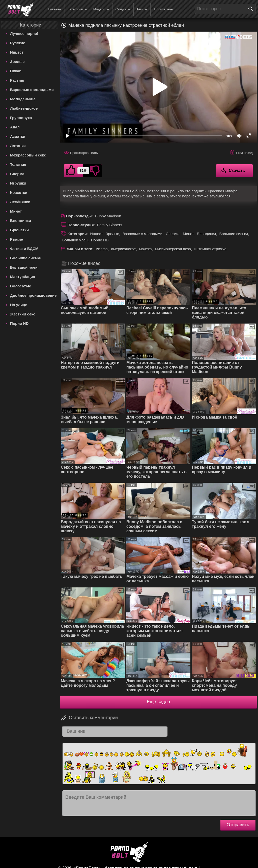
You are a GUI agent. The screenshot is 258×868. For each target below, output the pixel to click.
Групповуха (21, 118)
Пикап (16, 71)
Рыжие (17, 239)
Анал (15, 127)
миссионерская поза (173, 249)
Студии (123, 9)
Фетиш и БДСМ (24, 249)
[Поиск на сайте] (252, 9)
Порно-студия (81, 225)
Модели (101, 9)
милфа (102, 249)
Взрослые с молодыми (32, 90)
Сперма (17, 174)
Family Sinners (110, 225)
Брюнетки (19, 230)
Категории (77, 9)
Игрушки (18, 183)
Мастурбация (23, 277)
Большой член (24, 267)
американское (123, 249)
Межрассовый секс (28, 155)
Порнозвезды (79, 216)
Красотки (19, 192)
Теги (142, 9)
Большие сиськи (26, 258)
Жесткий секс (23, 314)
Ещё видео (158, 702)
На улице (19, 305)
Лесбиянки (20, 202)
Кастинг (17, 80)
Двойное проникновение (33, 295)
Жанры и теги (79, 249)
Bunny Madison (108, 216)
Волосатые (21, 286)
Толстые (18, 164)
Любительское (24, 108)
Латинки (18, 146)
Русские (18, 43)
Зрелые (17, 62)
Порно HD (19, 323)
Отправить (238, 825)
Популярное (163, 9)
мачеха (146, 249)
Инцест (17, 52)
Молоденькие (23, 99)
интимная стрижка (210, 249)
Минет (16, 211)
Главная (54, 9)
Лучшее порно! (24, 33)
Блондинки (21, 221)
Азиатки (18, 136)
